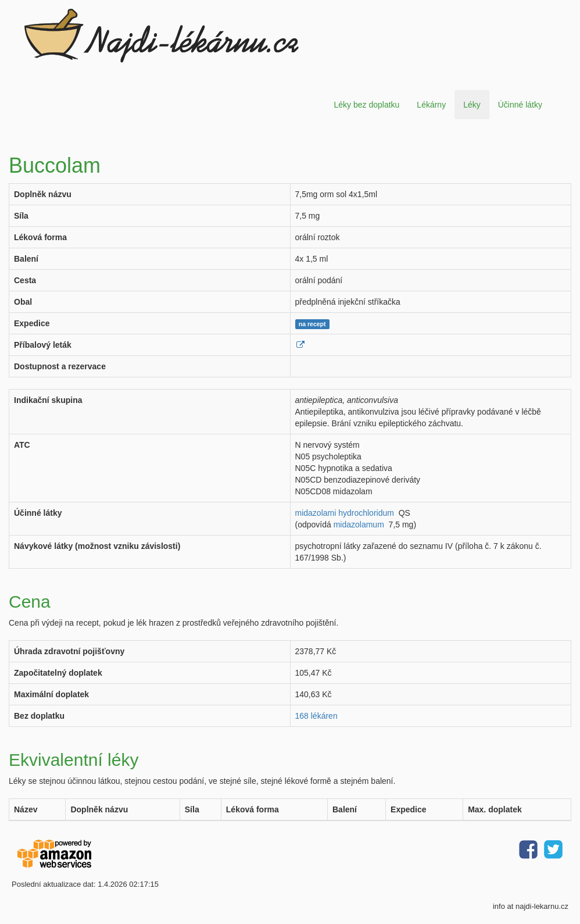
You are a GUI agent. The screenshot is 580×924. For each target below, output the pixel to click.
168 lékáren (316, 716)
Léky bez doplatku (366, 105)
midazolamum (359, 525)
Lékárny (431, 105)
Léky (472, 105)
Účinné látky (520, 105)
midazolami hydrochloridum (345, 513)
